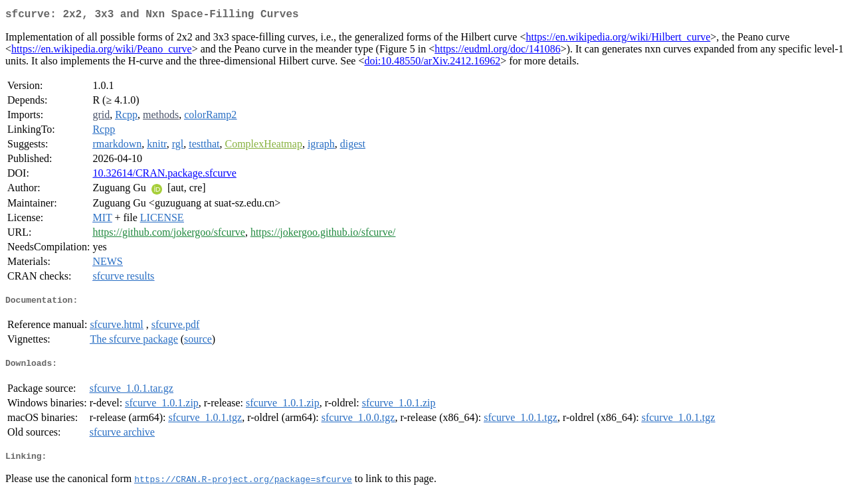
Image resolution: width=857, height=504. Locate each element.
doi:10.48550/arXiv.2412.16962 (432, 63)
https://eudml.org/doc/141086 (497, 51)
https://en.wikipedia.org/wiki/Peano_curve (102, 51)
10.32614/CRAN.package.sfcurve (164, 176)
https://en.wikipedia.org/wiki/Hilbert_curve (618, 40)
